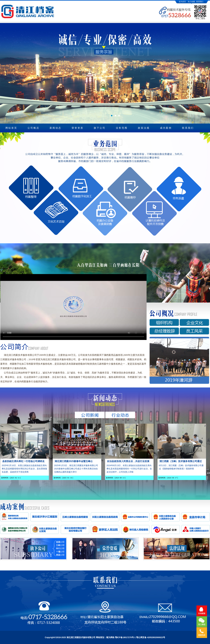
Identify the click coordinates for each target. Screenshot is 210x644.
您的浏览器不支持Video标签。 (73, 307)
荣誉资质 (78, 128)
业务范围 (122, 128)
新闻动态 (55, 128)
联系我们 (200, 2)
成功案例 (166, 128)
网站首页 (11, 128)
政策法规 (144, 128)
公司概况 (33, 128)
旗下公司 (100, 128)
